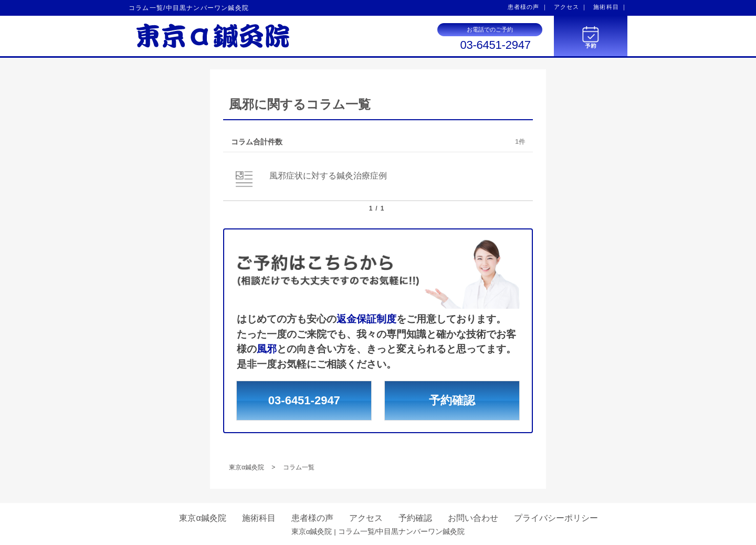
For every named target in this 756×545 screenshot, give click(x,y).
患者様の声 (312, 518)
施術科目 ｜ (610, 7)
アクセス (366, 518)
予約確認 (452, 400)
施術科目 (259, 518)
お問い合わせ (473, 518)
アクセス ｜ (571, 7)
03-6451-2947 (495, 45)
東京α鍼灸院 (202, 518)
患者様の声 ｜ (528, 7)
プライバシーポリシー (556, 518)
